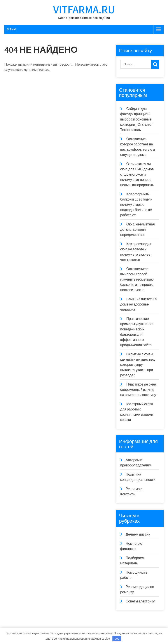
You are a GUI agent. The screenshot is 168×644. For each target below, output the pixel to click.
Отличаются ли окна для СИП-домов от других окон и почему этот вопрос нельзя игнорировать (137, 174)
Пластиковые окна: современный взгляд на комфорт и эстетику (139, 390)
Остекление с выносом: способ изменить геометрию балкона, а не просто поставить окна (137, 279)
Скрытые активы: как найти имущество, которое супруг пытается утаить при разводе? (138, 365)
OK (117, 639)
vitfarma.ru (84, 9)
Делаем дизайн (138, 534)
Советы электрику (140, 601)
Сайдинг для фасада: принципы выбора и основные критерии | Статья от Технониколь (137, 119)
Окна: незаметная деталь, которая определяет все (138, 230)
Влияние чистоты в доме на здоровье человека (139, 304)
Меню (11, 29)
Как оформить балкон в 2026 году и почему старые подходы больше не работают (136, 205)
